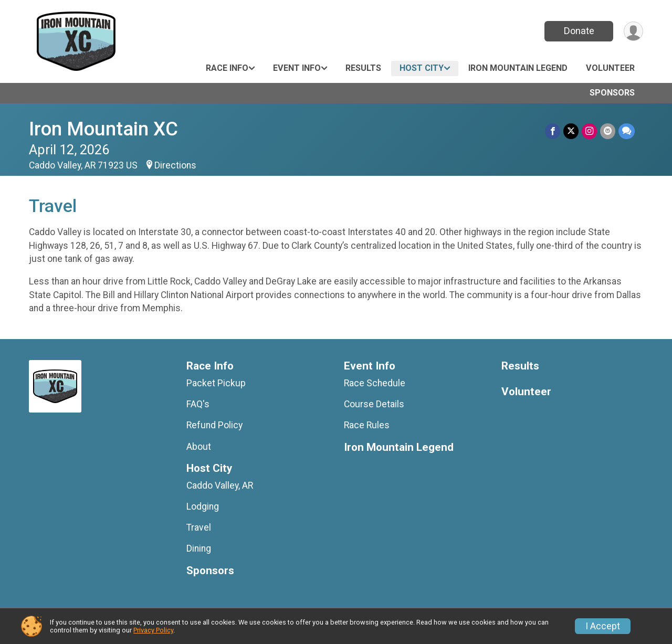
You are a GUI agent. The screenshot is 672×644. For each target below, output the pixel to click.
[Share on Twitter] (571, 131)
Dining (199, 548)
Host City (422, 68)
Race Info (227, 68)
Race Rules (367, 425)
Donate (579, 31)
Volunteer (610, 68)
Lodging (203, 506)
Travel (199, 527)
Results (363, 68)
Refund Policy (214, 425)
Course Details (374, 404)
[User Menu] (633, 31)
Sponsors (612, 93)
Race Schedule (375, 383)
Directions (175, 165)
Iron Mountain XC (103, 129)
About (199, 447)
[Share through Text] (627, 131)
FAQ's (198, 404)
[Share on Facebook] (553, 131)
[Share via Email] (608, 131)
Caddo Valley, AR (220, 485)
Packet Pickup (216, 383)
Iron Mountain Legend (518, 68)
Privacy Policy (153, 630)
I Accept (603, 626)
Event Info (297, 68)
